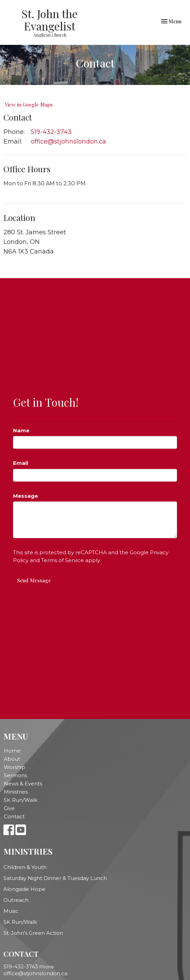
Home (12, 751)
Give (9, 808)
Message (26, 496)
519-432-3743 (51, 132)
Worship (15, 767)
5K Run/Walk (21, 800)
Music (11, 911)
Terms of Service (62, 560)
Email (21, 463)
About (12, 759)
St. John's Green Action (33, 933)
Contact (14, 816)
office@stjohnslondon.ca (68, 141)
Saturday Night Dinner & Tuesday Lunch (55, 878)
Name (21, 430)
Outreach (16, 900)
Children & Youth (25, 867)
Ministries (16, 792)
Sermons (15, 775)
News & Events (23, 784)
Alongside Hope (24, 889)
